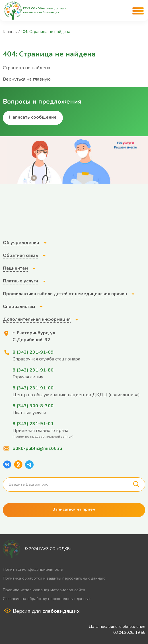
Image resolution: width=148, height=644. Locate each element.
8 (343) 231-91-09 (33, 352)
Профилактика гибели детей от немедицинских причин (65, 294)
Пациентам (15, 268)
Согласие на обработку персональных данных (47, 599)
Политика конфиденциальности (33, 569)
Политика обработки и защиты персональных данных (54, 578)
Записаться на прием (74, 509)
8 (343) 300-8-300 (33, 406)
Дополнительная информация (37, 319)
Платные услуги (20, 281)
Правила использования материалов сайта (44, 590)
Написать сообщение (33, 117)
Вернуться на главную (27, 79)
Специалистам (19, 307)
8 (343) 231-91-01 (33, 424)
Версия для (46, 611)
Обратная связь (20, 255)
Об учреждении (21, 243)
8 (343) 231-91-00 (33, 388)
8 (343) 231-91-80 (33, 370)
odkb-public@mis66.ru (37, 448)
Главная (10, 32)
